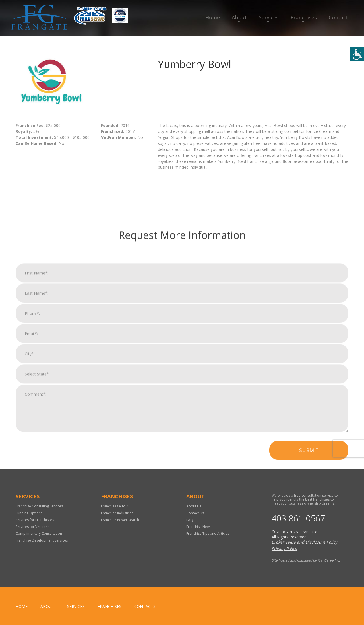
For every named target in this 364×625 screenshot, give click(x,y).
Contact (338, 17)
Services (269, 17)
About (239, 17)
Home (213, 17)
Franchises (304, 17)
